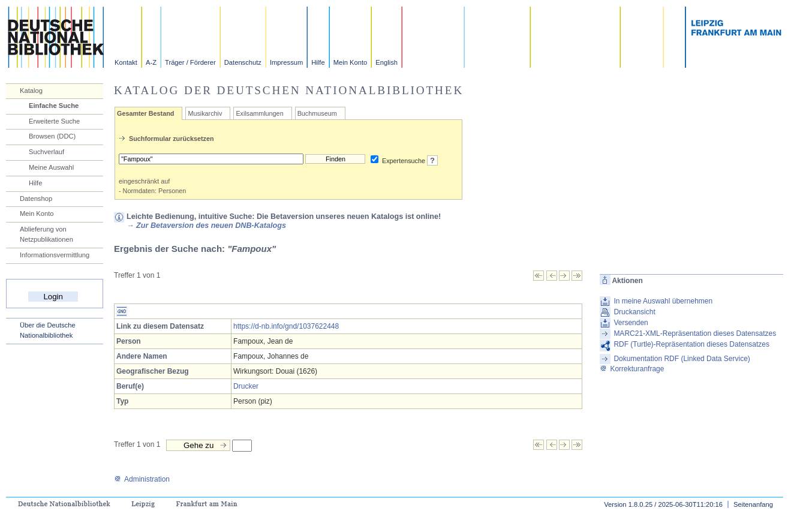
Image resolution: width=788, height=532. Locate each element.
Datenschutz (243, 62)
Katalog (31, 91)
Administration (142, 479)
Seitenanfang (753, 504)
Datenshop (36, 199)
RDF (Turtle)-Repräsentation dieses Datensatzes (691, 344)
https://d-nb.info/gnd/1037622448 (286, 326)
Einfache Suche (54, 106)
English (387, 62)
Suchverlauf (46, 152)
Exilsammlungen (259, 113)
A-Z (151, 62)
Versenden (631, 323)
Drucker (246, 386)
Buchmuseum (317, 113)
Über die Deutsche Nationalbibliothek (48, 330)
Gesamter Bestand (145, 113)
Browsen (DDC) (52, 136)
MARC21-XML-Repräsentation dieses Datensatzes (695, 333)
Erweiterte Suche (54, 121)
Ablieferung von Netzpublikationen (46, 234)
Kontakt (126, 62)
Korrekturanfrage (632, 369)
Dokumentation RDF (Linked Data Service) (682, 359)
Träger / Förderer (190, 62)
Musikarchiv (205, 113)
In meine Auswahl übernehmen (663, 301)
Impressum (286, 62)
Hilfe (318, 62)
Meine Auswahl (51, 167)
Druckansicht (634, 312)
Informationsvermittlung (55, 255)
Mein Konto (351, 62)
